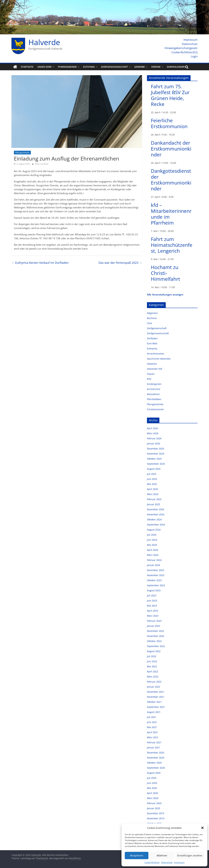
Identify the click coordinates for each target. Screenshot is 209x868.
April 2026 (153, 428)
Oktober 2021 (154, 702)
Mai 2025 (152, 484)
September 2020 (156, 768)
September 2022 (156, 646)
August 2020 (154, 773)
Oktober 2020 (154, 763)
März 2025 (153, 494)
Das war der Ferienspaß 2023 (120, 263)
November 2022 (156, 636)
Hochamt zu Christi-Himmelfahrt (165, 273)
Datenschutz (167, 862)
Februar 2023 (154, 621)
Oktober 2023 (154, 580)
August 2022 (154, 651)
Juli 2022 (152, 656)
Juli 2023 (152, 595)
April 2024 (153, 550)
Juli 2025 (152, 474)
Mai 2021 (152, 727)
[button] (202, 828)
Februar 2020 (154, 803)
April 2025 (153, 489)
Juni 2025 (152, 479)
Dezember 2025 (156, 449)
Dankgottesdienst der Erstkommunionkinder (171, 180)
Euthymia (89, 67)
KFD (149, 379)
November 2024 (156, 514)
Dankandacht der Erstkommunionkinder (171, 149)
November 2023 (156, 575)
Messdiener (153, 394)
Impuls (151, 374)
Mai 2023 (152, 606)
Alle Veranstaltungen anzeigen (165, 295)
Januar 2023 (153, 626)
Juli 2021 (152, 717)
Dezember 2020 (156, 753)
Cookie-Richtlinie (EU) (185, 52)
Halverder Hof (155, 369)
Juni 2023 (152, 601)
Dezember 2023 (156, 570)
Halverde (44, 42)
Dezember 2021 (156, 692)
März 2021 (153, 737)
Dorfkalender (176, 67)
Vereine (156, 67)
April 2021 (153, 732)
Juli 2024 (152, 535)
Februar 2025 (154, 499)
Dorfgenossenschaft (114, 67)
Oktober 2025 (154, 459)
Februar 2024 (154, 560)
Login (194, 56)
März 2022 (153, 677)
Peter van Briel (42, 164)
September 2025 (156, 464)
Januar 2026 (153, 443)
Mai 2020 (152, 788)
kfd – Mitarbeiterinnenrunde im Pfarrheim (171, 214)
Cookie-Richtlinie (152, 862)
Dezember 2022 (156, 631)
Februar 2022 (154, 682)
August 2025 (154, 469)
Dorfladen (152, 338)
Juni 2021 (152, 722)
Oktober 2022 (154, 641)
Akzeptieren (137, 855)
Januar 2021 (153, 747)
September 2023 (156, 585)
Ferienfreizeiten (156, 354)
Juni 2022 (152, 661)
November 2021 (156, 697)
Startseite (27, 67)
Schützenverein (155, 409)
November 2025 (156, 454)
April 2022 (153, 671)
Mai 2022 (152, 666)
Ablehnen (162, 855)
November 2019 (156, 818)
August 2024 (154, 530)
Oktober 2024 (154, 519)
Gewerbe (140, 67)
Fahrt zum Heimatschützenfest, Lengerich (172, 245)
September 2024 (156, 525)
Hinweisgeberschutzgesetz (181, 48)
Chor (150, 323)
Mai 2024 (152, 545)
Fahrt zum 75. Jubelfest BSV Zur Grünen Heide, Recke (170, 95)
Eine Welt (152, 343)
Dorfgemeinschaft (157, 328)
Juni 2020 (152, 783)
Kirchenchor (154, 389)
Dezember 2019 (156, 813)
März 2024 (153, 555)
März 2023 (153, 616)
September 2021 (156, 707)
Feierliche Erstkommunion (169, 123)
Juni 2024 (152, 540)
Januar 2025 (153, 504)
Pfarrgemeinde (67, 67)
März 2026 (153, 433)
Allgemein (152, 313)
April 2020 (153, 793)
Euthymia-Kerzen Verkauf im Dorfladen (40, 263)
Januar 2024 (153, 565)
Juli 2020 (152, 778)
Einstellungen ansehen (190, 855)
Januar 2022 (153, 687)
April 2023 (153, 611)
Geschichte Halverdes (159, 359)
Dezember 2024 (156, 509)
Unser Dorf (44, 67)
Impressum (179, 862)
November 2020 (156, 758)
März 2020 (153, 798)
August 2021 (154, 712)
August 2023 (154, 590)
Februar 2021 (154, 742)
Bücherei (152, 318)
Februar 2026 (154, 438)
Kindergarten (154, 384)
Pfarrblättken (154, 399)
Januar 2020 (153, 808)
